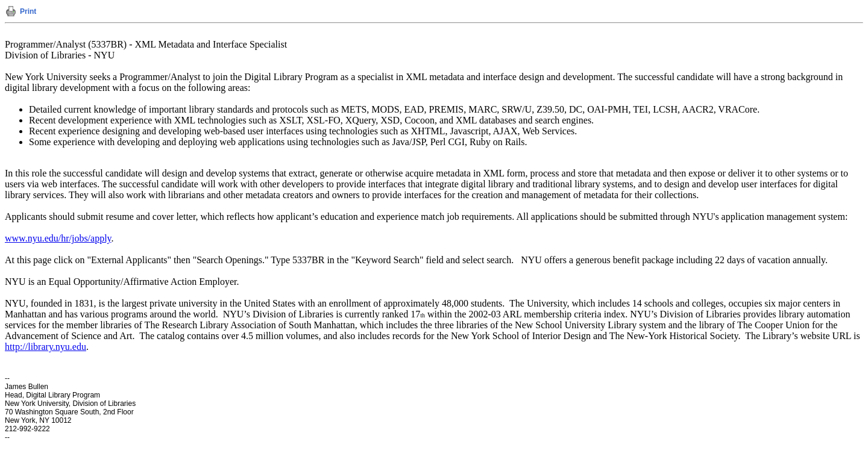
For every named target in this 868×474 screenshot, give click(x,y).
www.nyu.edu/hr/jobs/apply (58, 238)
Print (28, 11)
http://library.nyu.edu (46, 347)
